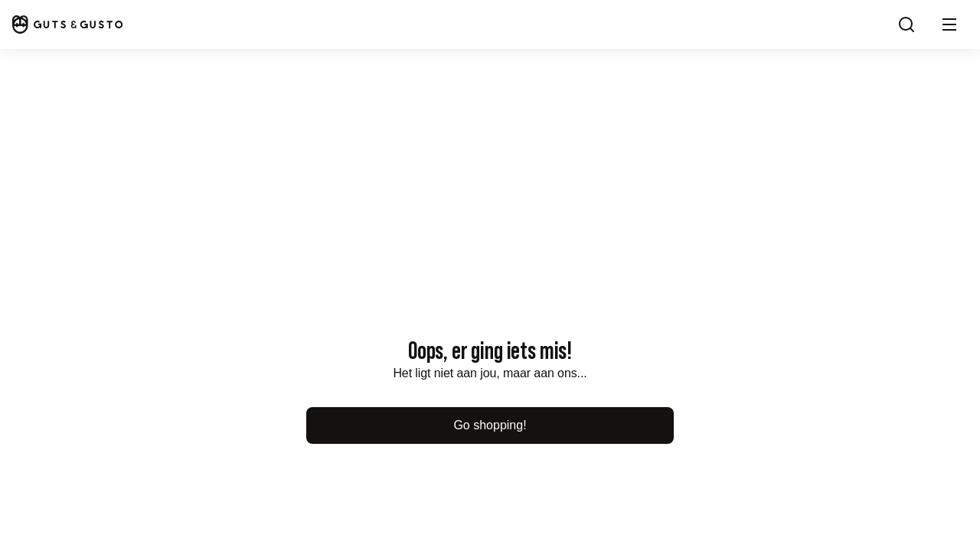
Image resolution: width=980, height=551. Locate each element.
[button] (949, 24)
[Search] (906, 24)
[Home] (67, 24)
